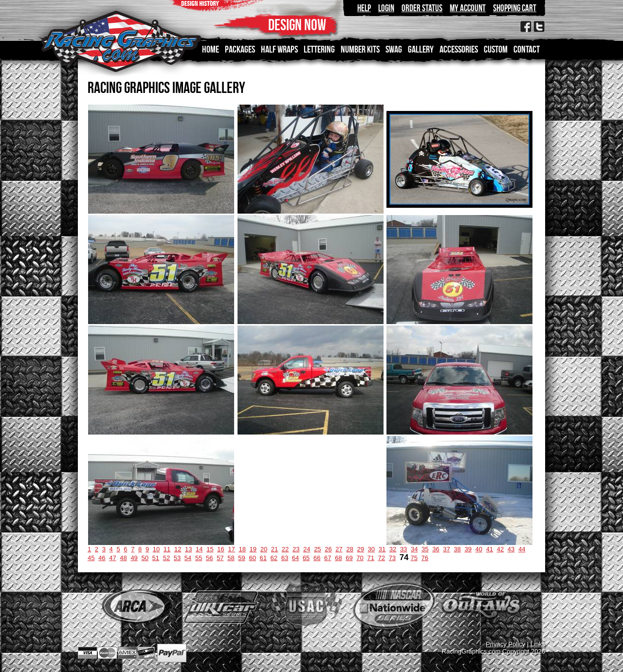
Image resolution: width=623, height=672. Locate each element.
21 (275, 549)
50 (145, 558)
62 (274, 558)
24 (307, 549)
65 (306, 558)
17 (231, 549)
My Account (468, 8)
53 (177, 558)
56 (209, 558)
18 (242, 549)
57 (220, 558)
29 (361, 549)
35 (425, 549)
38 (457, 549)
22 (285, 549)
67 (328, 558)
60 (252, 558)
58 (231, 558)
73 (392, 558)
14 (199, 549)
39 (468, 549)
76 (425, 558)
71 (370, 558)
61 (263, 558)
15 (210, 549)
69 (349, 558)
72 (382, 558)
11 (167, 549)
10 (156, 549)
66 (317, 558)
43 (511, 549)
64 (295, 558)
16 (220, 549)
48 (123, 558)
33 (403, 549)
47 (112, 558)
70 (360, 558)
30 (371, 549)
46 (102, 558)
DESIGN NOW (297, 25)
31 (382, 549)
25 (317, 549)
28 (349, 549)
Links (538, 644)
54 (188, 558)
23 (296, 549)
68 (338, 558)
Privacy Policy (505, 644)
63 (285, 558)
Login (386, 8)
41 (490, 549)
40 (479, 549)
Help (364, 8)
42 (500, 549)
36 (436, 549)
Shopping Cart (515, 8)
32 (393, 549)
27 (339, 549)
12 (178, 549)
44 (522, 549)
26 (328, 549)
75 (414, 558)
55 (199, 558)
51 (156, 558)
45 (91, 558)
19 (253, 549)
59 (241, 558)
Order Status (422, 8)
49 (134, 558)
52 (166, 558)
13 (188, 549)
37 (446, 549)
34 (414, 549)
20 (264, 549)
